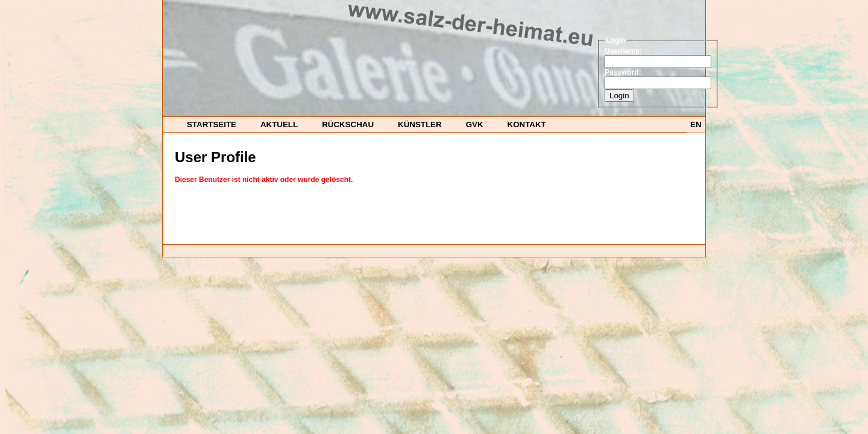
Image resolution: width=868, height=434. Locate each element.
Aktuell (279, 124)
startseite (212, 124)
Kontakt (527, 124)
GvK (475, 124)
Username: (623, 51)
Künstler (420, 124)
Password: (623, 72)
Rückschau (348, 124)
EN (696, 124)
